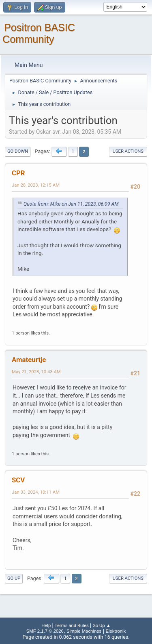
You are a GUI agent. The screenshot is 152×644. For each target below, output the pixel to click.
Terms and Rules (72, 625)
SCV (18, 480)
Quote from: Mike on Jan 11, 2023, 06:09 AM (71, 204)
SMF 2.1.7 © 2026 (45, 631)
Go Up (14, 578)
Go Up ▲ (102, 625)
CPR (18, 173)
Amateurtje (29, 360)
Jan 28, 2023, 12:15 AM (36, 185)
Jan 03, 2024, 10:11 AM (36, 492)
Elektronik (116, 631)
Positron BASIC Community (39, 33)
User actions (128, 151)
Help (46, 625)
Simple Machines (84, 631)
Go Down (18, 151)
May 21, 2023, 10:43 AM (36, 372)
